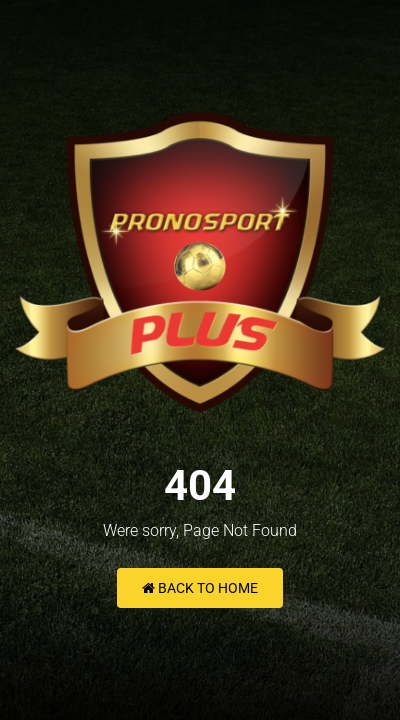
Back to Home (200, 588)
